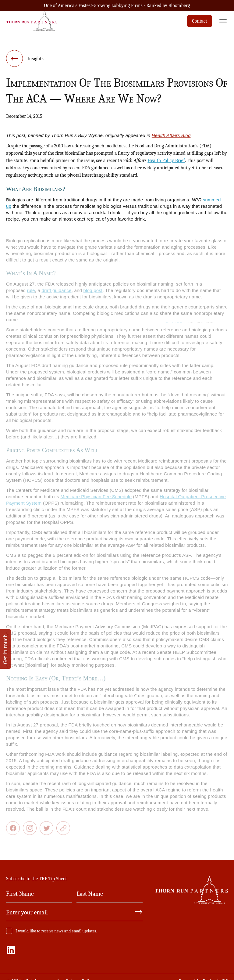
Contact (200, 21)
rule (31, 295)
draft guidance (56, 295)
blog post (93, 295)
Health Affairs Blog (171, 137)
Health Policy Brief (166, 163)
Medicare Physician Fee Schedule (96, 501)
